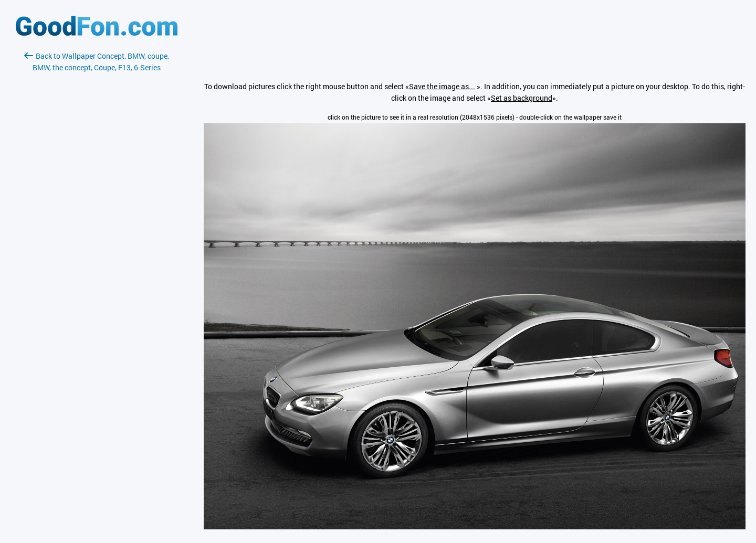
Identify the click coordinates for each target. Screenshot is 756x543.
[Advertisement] (97, 198)
